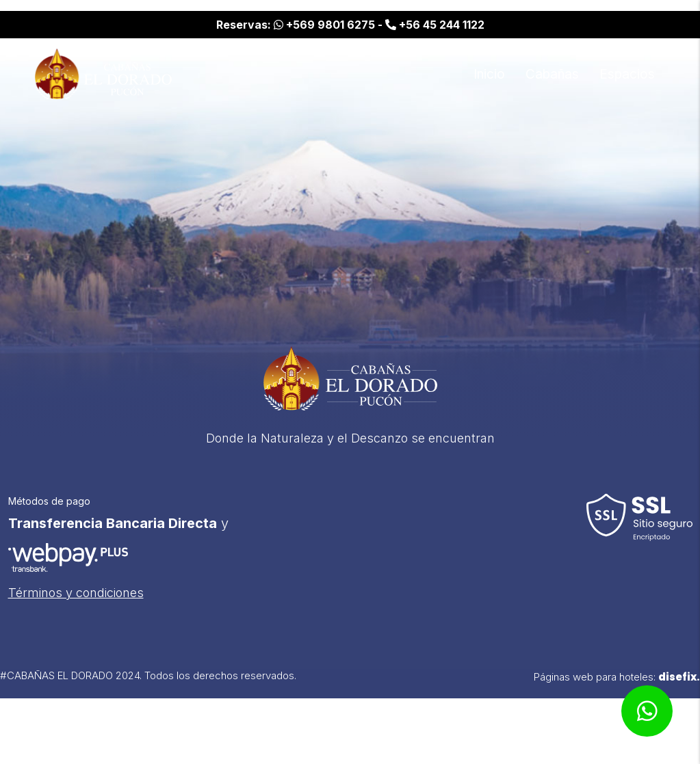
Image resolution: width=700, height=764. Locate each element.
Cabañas (552, 74)
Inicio (489, 74)
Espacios (627, 74)
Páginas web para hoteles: (617, 686)
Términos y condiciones (76, 602)
